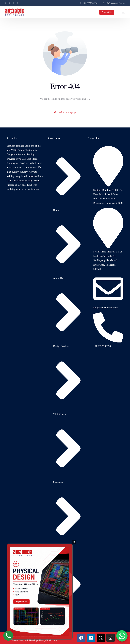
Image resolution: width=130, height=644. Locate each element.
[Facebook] (6, 3)
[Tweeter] (9, 3)
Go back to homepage (65, 112)
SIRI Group (52, 640)
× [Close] (74, 542)
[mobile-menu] (122, 12)
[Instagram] (13, 3)
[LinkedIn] (17, 3)
